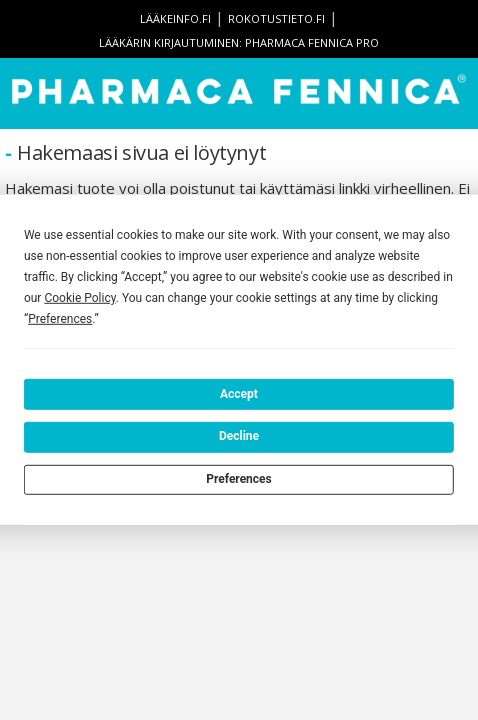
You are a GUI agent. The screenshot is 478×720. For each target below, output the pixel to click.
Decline (239, 436)
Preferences (239, 479)
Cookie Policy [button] (79, 298)
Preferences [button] (60, 319)
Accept (239, 393)
